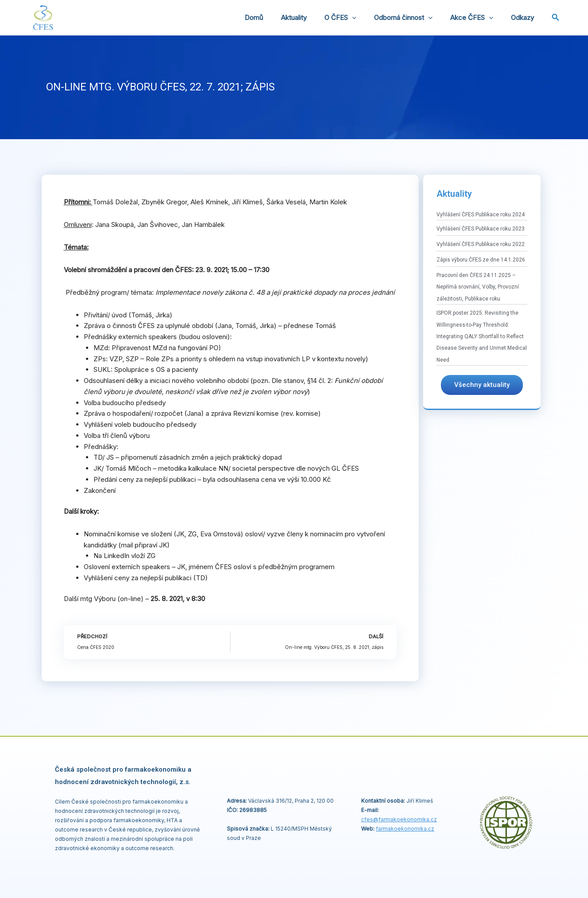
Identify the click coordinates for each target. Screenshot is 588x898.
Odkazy (525, 18)
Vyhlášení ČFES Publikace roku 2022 (481, 244)
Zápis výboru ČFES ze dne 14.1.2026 (481, 260)
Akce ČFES (478, 18)
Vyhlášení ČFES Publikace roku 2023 (481, 229)
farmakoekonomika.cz (405, 829)
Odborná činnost (414, 18)
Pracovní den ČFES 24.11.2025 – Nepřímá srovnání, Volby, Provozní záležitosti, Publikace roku (478, 287)
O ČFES (356, 18)
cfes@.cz (399, 819)
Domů (278, 18)
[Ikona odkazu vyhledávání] (556, 18)
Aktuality (314, 18)
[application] (368, 18)
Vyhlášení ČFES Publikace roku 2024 (481, 215)
